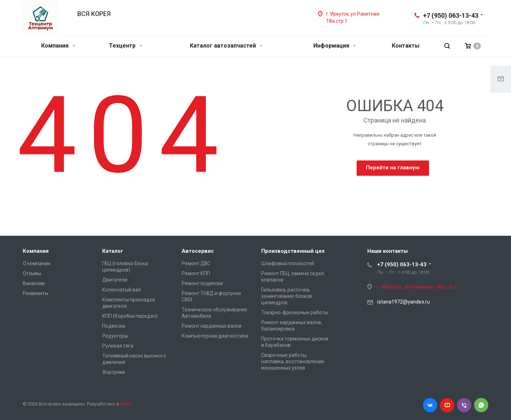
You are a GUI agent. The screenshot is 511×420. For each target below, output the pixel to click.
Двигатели (115, 280)
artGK (126, 404)
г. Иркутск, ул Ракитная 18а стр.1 (417, 287)
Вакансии (34, 283)
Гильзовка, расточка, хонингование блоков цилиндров (287, 296)
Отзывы (32, 273)
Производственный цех (293, 251)
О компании (37, 263)
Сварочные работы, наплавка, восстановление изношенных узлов (293, 361)
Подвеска (114, 326)
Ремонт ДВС (196, 263)
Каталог (113, 251)
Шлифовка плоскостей (288, 263)
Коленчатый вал (122, 290)
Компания (58, 46)
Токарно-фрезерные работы (295, 312)
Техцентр (126, 46)
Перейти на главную (393, 168)
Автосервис (198, 251)
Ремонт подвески (202, 283)
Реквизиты (35, 293)
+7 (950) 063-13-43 (451, 15)
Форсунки (114, 372)
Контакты (406, 46)
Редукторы (115, 336)
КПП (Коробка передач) (130, 316)
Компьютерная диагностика (215, 336)
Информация (335, 46)
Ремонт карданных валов (212, 326)
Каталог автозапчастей (226, 46)
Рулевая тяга (118, 346)
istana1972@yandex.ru (403, 302)
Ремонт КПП (196, 273)
